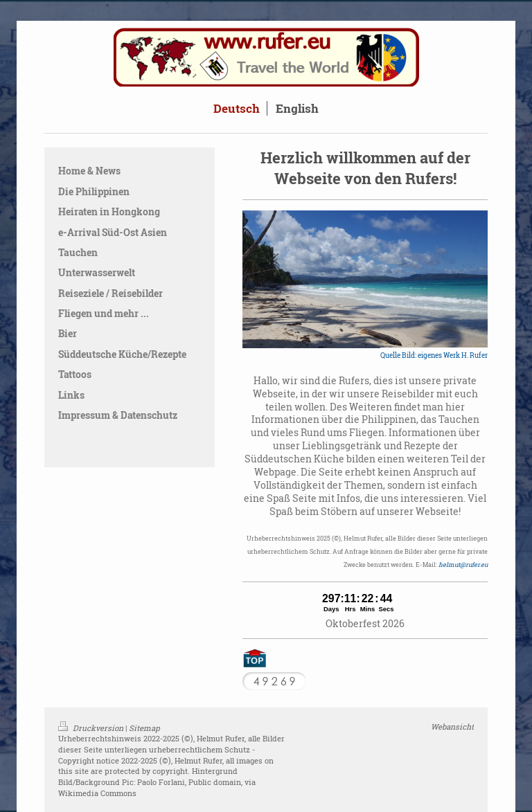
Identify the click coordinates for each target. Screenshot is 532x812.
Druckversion (92, 728)
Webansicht (452, 727)
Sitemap (144, 728)
